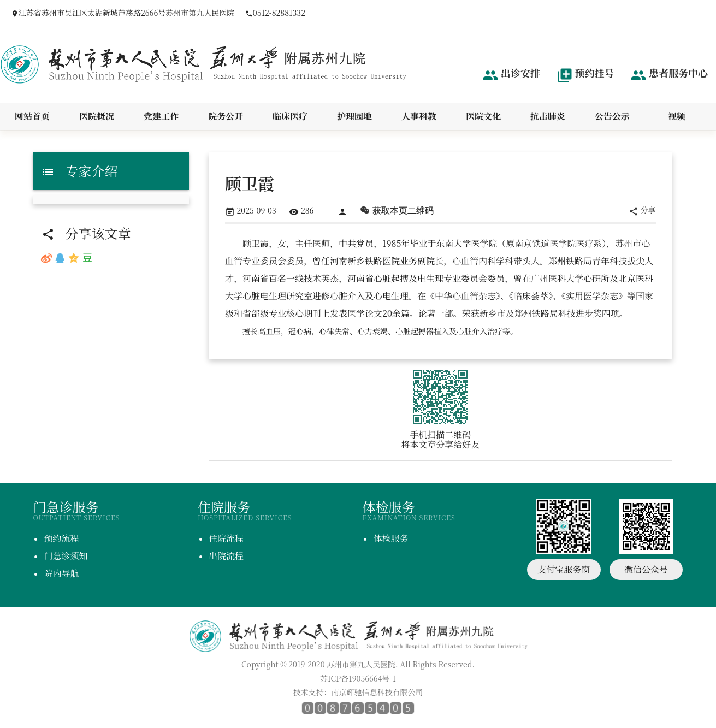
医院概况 (97, 116)
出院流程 (226, 556)
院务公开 (226, 116)
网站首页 (32, 116)
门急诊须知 (66, 556)
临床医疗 (290, 116)
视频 (677, 116)
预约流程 (61, 538)
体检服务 (390, 538)
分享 (642, 211)
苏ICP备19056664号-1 (358, 678)
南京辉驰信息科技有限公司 (377, 692)
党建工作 (161, 116)
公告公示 (612, 116)
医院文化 (483, 116)
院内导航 (61, 573)
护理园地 (354, 116)
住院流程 (226, 538)
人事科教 (419, 116)
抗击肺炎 (548, 116)
